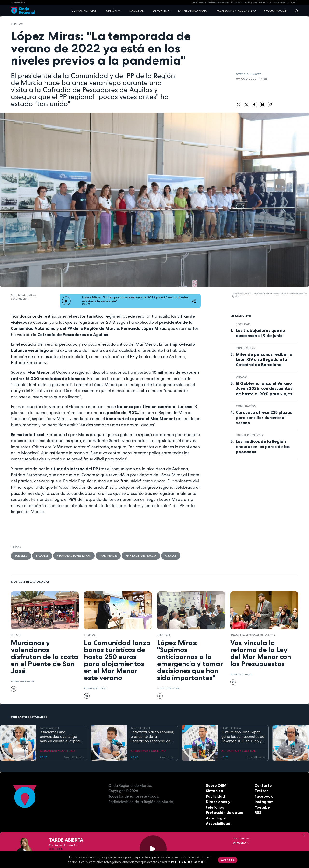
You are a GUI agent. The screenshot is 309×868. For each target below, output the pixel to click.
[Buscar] (295, 11)
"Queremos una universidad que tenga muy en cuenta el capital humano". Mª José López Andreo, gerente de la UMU (60, 737)
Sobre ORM (216, 786)
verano (242, 377)
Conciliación (246, 406)
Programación (276, 11)
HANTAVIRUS (199, 2)
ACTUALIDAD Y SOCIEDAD (57, 751)
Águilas (171, 556)
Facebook (264, 796)
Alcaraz (292, 2)
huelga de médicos (250, 435)
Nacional (136, 11)
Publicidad (215, 796)
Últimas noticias (84, 11)
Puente (16, 635)
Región (111, 11)
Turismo (17, 24)
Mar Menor (108, 556)
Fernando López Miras (74, 556)
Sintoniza (214, 791)
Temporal (164, 635)
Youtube (262, 807)
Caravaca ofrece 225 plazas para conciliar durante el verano (264, 417)
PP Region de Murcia (141, 556)
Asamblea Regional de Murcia (253, 635)
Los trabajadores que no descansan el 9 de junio (260, 333)
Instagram (264, 802)
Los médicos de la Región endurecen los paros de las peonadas (263, 446)
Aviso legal (216, 818)
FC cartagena (278, 2)
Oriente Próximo (218, 2)
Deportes (160, 11)
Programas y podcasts (234, 11)
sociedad (243, 324)
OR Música (241, 843)
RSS (258, 813)
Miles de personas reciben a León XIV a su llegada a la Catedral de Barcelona (264, 359)
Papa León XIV (246, 348)
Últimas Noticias (241, 2)
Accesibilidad (218, 823)
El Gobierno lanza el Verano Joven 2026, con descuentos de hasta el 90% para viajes (264, 388)
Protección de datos (225, 813)
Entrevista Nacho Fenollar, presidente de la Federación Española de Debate (152, 737)
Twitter (261, 791)
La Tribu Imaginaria (193, 11)
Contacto (263, 786)
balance (42, 556)
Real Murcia (261, 2)
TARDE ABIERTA (50, 728)
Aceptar (228, 860)
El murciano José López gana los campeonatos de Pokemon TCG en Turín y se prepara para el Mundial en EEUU (243, 737)
